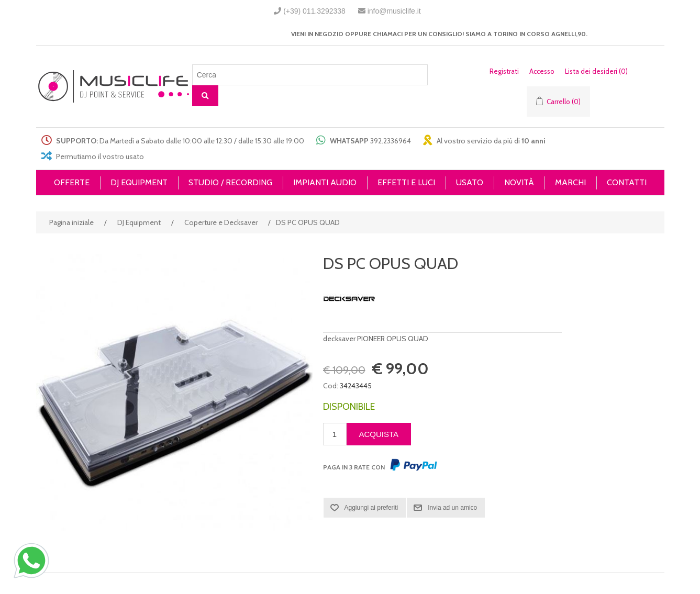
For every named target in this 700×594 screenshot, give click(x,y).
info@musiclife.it (394, 11)
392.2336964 (391, 141)
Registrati (504, 71)
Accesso (542, 71)
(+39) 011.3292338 (314, 11)
